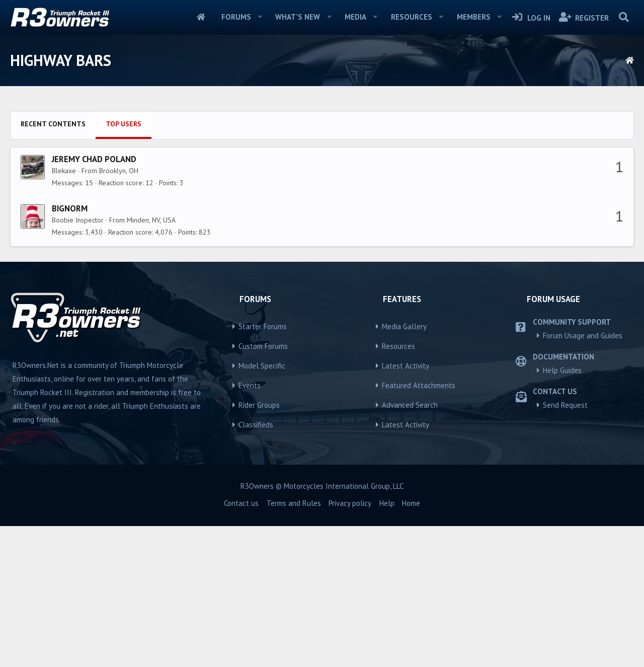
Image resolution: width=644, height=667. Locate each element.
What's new (298, 17)
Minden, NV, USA (151, 361)
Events (250, 526)
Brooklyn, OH (119, 312)
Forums (236, 17)
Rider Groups (259, 546)
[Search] (624, 17)
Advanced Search (410, 546)
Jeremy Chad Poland (94, 300)
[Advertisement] (322, 177)
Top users (124, 265)
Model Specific (262, 507)
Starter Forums (263, 467)
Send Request (565, 546)
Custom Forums (263, 487)
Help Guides (562, 511)
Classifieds (256, 566)
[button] (260, 17)
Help (387, 644)
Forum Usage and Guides (583, 476)
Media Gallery (404, 467)
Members (474, 17)
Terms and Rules (294, 644)
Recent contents (53, 265)
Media (355, 17)
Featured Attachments (419, 526)
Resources (412, 17)
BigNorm (70, 349)
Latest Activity (406, 507)
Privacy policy (350, 644)
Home (201, 17)
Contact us (241, 644)
